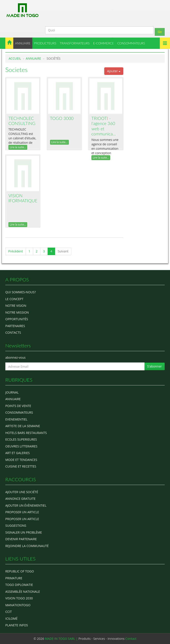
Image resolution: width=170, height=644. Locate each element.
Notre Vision (16, 306)
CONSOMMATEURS (131, 43)
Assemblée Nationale (23, 592)
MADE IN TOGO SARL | (62, 639)
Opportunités (17, 319)
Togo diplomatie (19, 585)
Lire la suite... (18, 147)
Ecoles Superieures (21, 439)
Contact (131, 639)
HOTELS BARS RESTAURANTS (26, 433)
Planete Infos (17, 625)
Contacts (13, 332)
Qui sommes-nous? (21, 292)
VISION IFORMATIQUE (23, 198)
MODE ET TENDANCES (21, 460)
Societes (16, 70)
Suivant (63, 251)
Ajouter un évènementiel (26, 505)
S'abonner (155, 366)
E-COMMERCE (103, 43)
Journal (12, 392)
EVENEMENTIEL (16, 419)
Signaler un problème (24, 532)
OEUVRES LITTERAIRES (21, 446)
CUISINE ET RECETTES (21, 466)
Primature (14, 578)
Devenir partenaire (21, 539)
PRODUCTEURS (45, 43)
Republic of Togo (20, 571)
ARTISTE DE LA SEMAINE (23, 426)
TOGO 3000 (62, 118)
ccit (9, 612)
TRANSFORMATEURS (75, 43)
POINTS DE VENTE (18, 406)
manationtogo (18, 605)
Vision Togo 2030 (19, 598)
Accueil (15, 58)
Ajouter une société (22, 492)
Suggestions (16, 526)
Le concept (14, 299)
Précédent (16, 251)
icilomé (11, 618)
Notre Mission (17, 312)
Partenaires (15, 326)
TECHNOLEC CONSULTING (22, 121)
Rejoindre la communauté (27, 546)
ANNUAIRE (23, 43)
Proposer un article (22, 512)
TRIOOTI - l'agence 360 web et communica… (104, 126)
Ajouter (114, 71)
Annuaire (33, 58)
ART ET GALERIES (17, 453)
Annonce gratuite (20, 499)
